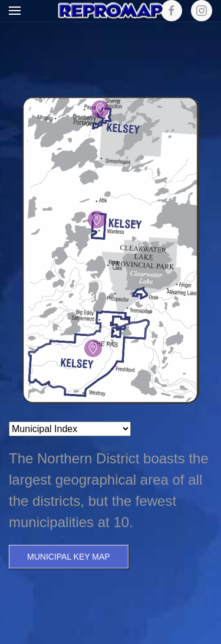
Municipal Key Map (69, 557)
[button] (15, 11)
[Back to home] (111, 11)
